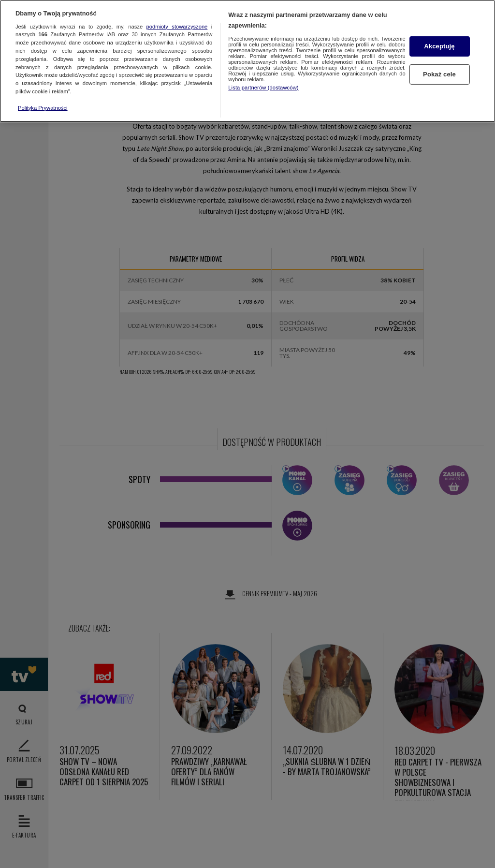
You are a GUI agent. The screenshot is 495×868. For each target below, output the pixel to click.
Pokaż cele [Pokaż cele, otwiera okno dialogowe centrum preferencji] (439, 74)
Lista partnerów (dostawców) (263, 88)
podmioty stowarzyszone (177, 27)
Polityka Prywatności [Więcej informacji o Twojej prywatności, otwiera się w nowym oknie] (43, 108)
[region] (247, 61)
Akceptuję (439, 46)
